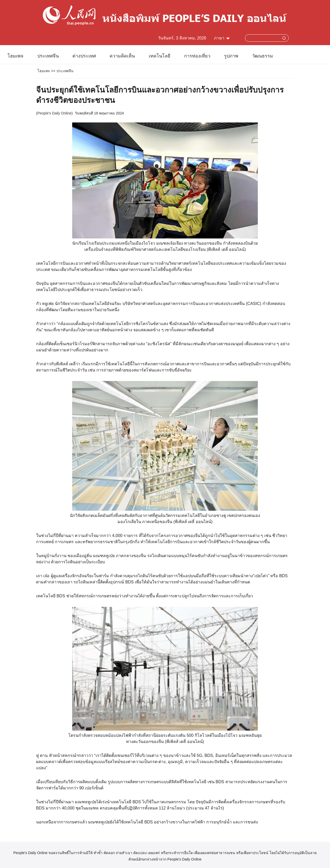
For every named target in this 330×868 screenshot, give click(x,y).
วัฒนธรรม (263, 56)
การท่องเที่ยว (197, 56)
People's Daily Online (55, 113)
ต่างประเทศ (84, 56)
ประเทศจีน (48, 56)
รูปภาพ (231, 56)
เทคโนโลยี (160, 56)
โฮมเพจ (15, 56)
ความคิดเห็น (122, 56)
